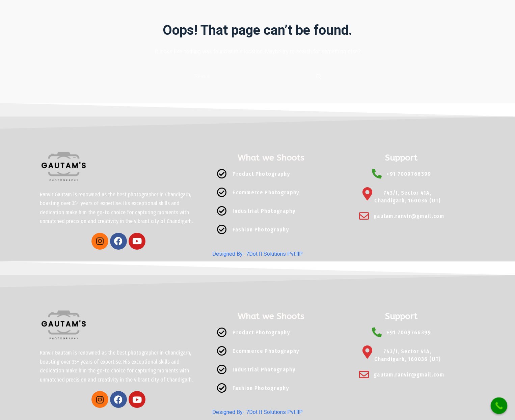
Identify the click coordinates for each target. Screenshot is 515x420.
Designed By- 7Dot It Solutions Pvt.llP (257, 254)
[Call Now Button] (499, 406)
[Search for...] (257, 76)
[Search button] (318, 76)
